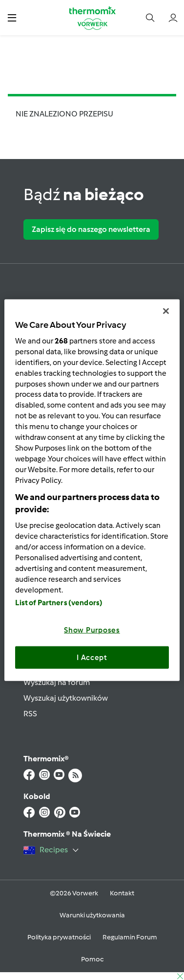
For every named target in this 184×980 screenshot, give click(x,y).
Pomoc (92, 959)
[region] (92, 490)
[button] (12, 17)
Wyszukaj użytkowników (66, 698)
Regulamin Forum (130, 937)
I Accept (92, 657)
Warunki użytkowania (92, 915)
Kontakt (122, 893)
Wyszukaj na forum (57, 682)
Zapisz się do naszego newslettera (91, 229)
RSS (30, 714)
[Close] (166, 311)
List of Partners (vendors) (59, 603)
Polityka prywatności (59, 937)
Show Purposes (92, 630)
